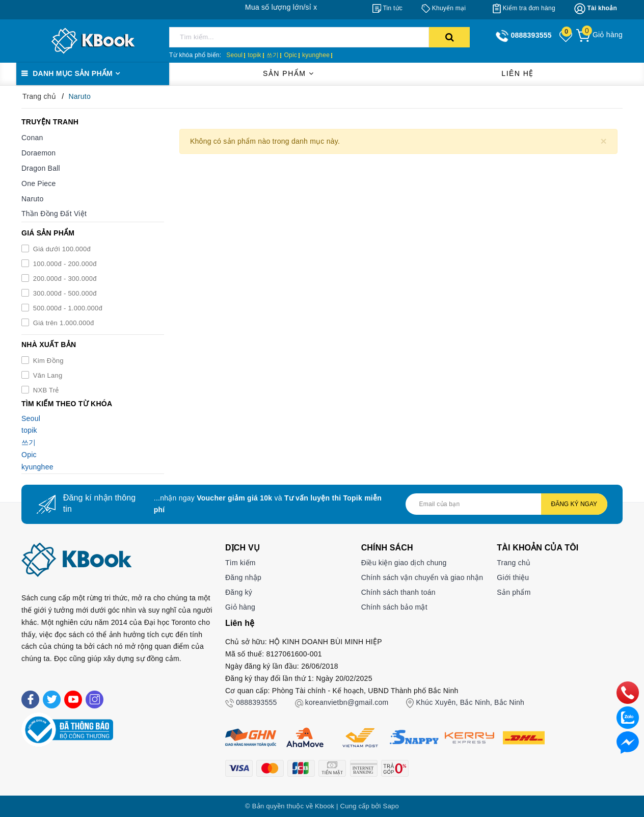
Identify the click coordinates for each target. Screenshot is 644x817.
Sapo (391, 806)
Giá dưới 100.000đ (61, 249)
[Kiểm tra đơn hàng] (524, 8)
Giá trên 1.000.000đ (63, 323)
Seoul (234, 55)
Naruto (33, 199)
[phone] (628, 692)
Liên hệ (518, 73)
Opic (290, 55)
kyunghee (316, 55)
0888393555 (256, 702)
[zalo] (628, 717)
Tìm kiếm (240, 563)
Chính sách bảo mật (394, 607)
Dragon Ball (41, 168)
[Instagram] (95, 700)
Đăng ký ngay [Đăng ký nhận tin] (574, 504)
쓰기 (273, 55)
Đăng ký (239, 592)
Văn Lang (47, 375)
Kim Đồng (47, 361)
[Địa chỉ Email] (506, 504)
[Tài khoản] (596, 9)
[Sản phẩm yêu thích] (567, 36)
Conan (32, 138)
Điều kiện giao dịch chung (404, 563)
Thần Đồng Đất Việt (54, 214)
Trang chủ (514, 563)
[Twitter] (52, 700)
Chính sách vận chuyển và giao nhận (422, 577)
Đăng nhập (243, 577)
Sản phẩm (288, 73)
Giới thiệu (513, 577)
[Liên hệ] (628, 742)
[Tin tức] (387, 8)
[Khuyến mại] (444, 8)
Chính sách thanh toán (398, 592)
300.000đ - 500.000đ (64, 293)
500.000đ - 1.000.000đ (67, 308)
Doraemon (38, 153)
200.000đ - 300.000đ (64, 279)
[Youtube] (73, 700)
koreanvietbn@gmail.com (347, 702)
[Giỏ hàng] (599, 35)
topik (254, 55)
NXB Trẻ (45, 390)
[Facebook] (30, 700)
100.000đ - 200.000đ (64, 264)
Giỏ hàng (240, 607)
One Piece (39, 183)
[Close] (603, 141)
